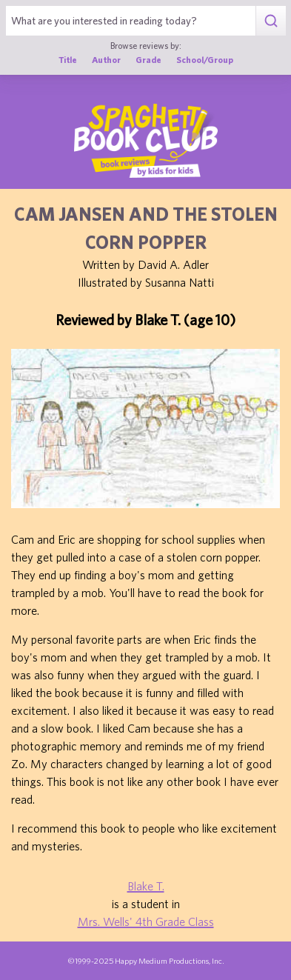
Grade (148, 59)
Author (106, 59)
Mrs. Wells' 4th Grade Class (146, 921)
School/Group (205, 59)
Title (68, 59)
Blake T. (146, 886)
